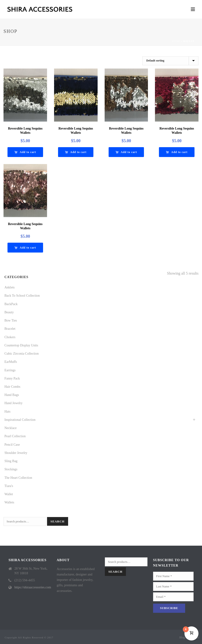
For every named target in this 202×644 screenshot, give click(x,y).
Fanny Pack (12, 378)
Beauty (9, 312)
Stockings (11, 469)
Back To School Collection (22, 296)
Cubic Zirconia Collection (22, 354)
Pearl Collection (15, 436)
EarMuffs (11, 362)
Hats (7, 412)
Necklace (11, 428)
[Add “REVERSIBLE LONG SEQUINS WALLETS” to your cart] (25, 152)
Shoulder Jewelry (16, 453)
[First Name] (173, 576)
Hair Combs (12, 387)
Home (176, 41)
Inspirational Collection (20, 420)
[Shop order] (170, 61)
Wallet (9, 494)
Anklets (10, 287)
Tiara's (9, 486)
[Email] (173, 597)
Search (58, 521)
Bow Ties (11, 320)
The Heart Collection (18, 478)
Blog (182, 637)
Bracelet (10, 329)
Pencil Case (12, 445)
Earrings (10, 370)
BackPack (11, 304)
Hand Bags (12, 395)
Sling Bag (11, 461)
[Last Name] (173, 586)
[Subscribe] (169, 608)
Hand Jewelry (13, 403)
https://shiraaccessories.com (33, 587)
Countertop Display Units (21, 345)
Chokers (10, 337)
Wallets (9, 502)
